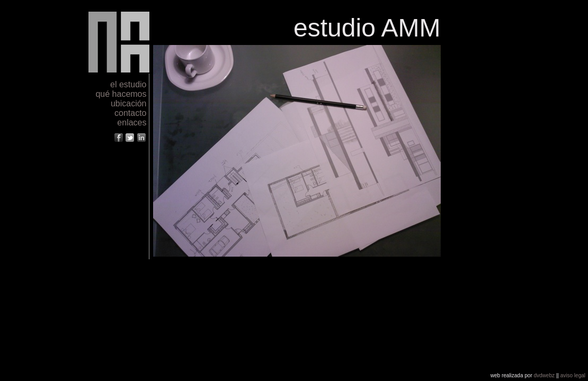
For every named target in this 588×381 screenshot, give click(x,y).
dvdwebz (544, 375)
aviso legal (573, 375)
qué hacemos (121, 94)
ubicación (129, 103)
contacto (130, 113)
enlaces (132, 123)
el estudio (128, 84)
